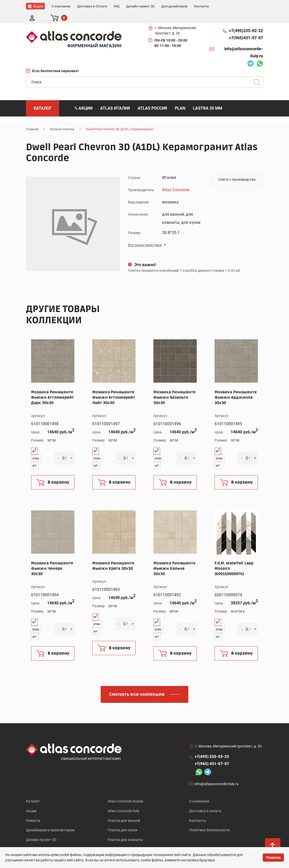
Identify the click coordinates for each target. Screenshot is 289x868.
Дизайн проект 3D (41, 830)
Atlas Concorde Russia (125, 790)
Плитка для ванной (124, 810)
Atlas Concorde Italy (123, 800)
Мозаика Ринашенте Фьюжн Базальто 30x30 (174, 386)
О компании (199, 790)
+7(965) (246, 27)
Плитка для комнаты (125, 830)
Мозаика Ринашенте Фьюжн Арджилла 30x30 (236, 386)
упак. (36, 447)
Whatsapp (260, 53)
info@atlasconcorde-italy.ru (244, 41)
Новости (33, 810)
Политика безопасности (209, 820)
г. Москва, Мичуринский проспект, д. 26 (175, 19)
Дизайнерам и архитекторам (50, 820)
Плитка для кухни (122, 820)
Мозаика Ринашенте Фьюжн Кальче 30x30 (174, 557)
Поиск (257, 71)
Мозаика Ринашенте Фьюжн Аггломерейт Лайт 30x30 (114, 386)
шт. (35, 454)
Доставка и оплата (205, 800)
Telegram (251, 53)
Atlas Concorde (176, 179)
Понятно (273, 858)
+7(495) (246, 20)
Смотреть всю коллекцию (137, 683)
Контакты (198, 810)
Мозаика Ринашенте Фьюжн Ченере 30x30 (52, 557)
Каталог (33, 790)
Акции (31, 800)
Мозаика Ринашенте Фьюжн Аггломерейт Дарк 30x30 (52, 386)
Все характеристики (145, 234)
